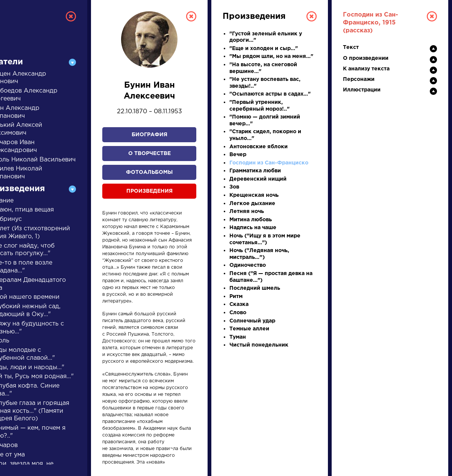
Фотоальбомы (149, 172)
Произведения (149, 191)
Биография (149, 135)
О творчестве (149, 154)
